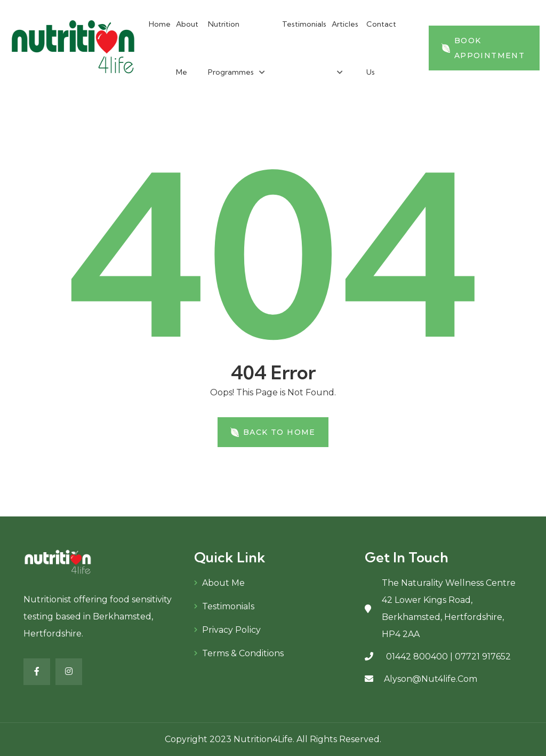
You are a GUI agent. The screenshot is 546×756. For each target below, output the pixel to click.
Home (160, 24)
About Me (223, 583)
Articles (345, 24)
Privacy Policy (231, 630)
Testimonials (304, 24)
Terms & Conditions (243, 653)
